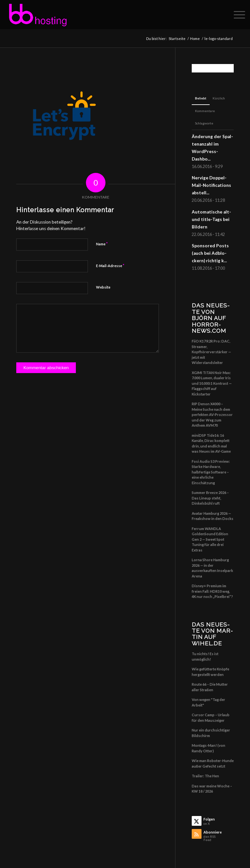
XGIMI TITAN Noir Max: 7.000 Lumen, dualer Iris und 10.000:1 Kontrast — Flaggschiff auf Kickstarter (212, 383)
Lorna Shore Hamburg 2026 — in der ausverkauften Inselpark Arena (212, 568)
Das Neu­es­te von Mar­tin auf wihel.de (212, 634)
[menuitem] (236, 15)
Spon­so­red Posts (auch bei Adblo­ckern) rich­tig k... (210, 253)
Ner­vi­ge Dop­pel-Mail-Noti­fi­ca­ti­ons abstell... (211, 185)
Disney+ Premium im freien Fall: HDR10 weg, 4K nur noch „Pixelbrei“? (212, 591)
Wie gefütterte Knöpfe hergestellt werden (210, 672)
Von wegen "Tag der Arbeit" (208, 702)
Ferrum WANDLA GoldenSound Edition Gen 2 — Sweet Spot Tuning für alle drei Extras (210, 539)
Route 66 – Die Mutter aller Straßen (210, 687)
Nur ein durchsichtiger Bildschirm (211, 733)
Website (103, 287)
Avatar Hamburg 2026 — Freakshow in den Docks (213, 516)
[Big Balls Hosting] (37, 15)
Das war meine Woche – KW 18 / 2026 (212, 789)
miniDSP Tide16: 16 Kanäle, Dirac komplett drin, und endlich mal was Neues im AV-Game (211, 443)
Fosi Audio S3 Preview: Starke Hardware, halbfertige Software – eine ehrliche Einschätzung (211, 472)
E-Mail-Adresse (110, 266)
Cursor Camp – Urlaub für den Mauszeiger (211, 718)
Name (102, 244)
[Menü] (236, 15)
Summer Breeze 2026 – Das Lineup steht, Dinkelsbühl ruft (210, 498)
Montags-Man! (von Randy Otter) (208, 748)
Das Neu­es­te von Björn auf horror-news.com (211, 318)
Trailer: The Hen (205, 776)
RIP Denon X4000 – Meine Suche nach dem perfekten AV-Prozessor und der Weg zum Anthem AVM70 (212, 415)
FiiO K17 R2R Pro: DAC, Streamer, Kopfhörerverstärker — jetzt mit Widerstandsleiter (211, 352)
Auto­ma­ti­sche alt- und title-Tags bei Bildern (211, 219)
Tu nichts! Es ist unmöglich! (205, 656)
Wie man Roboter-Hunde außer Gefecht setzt (213, 763)
